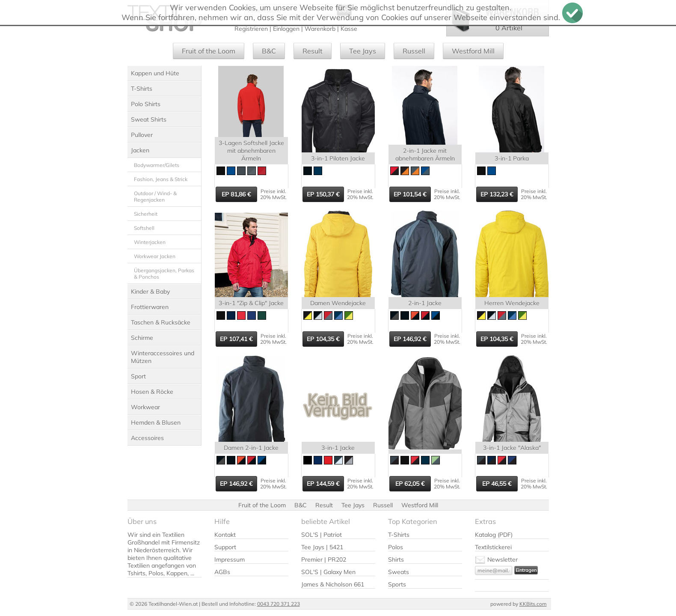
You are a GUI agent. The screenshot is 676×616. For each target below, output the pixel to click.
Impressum (230, 559)
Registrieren (251, 29)
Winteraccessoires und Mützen (163, 357)
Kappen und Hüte (155, 73)
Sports (397, 584)
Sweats (399, 572)
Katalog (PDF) (494, 535)
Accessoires (147, 438)
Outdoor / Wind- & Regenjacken (155, 196)
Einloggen (286, 29)
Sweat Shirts (149, 119)
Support (225, 547)
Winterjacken (150, 242)
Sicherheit (146, 214)
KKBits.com (533, 604)
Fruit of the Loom (209, 51)
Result (313, 51)
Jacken (140, 150)
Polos (396, 547)
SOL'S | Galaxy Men (328, 572)
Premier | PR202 (324, 559)
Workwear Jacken (155, 256)
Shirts (396, 559)
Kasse (349, 29)
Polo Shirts (146, 104)
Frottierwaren (150, 307)
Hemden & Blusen (156, 423)
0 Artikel (509, 28)
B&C (269, 51)
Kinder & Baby (150, 292)
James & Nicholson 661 (333, 584)
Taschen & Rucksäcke (161, 322)
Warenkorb (320, 29)
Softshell (144, 228)
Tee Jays (363, 51)
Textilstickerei (493, 547)
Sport (138, 376)
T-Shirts (142, 89)
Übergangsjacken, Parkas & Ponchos (164, 274)
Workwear (145, 407)
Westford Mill (473, 51)
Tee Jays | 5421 (322, 547)
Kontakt (225, 535)
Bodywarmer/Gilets (157, 165)
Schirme (142, 338)
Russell (414, 51)
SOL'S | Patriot (322, 535)
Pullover (142, 135)
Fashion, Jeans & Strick (161, 179)
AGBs (222, 572)
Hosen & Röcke (152, 392)
